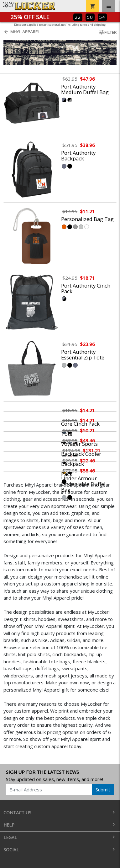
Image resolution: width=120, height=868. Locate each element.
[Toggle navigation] (109, 6)
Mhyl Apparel (22, 32)
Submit (103, 790)
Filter (108, 32)
